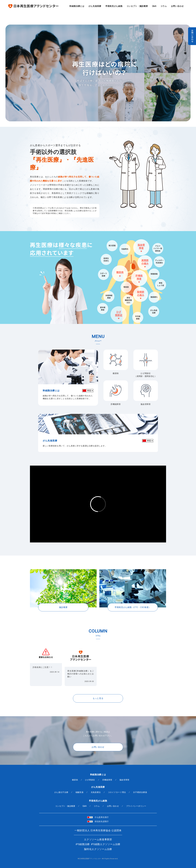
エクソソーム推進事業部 (98, 839)
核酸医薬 (80, 792)
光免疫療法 (96, 792)
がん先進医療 (95, 6)
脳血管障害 (125, 780)
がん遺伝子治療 (61, 792)
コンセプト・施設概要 (137, 6)
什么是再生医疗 (98, 817)
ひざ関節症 (90, 780)
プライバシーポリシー (136, 806)
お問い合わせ (177, 6)
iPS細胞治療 (83, 844)
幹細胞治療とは (77, 6)
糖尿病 (75, 780)
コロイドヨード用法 (117, 792)
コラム (164, 6)
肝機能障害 (107, 780)
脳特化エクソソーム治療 (98, 849)
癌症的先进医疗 (98, 821)
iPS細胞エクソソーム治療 (106, 844)
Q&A (154, 6)
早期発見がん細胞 (114, 6)
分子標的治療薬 (140, 792)
